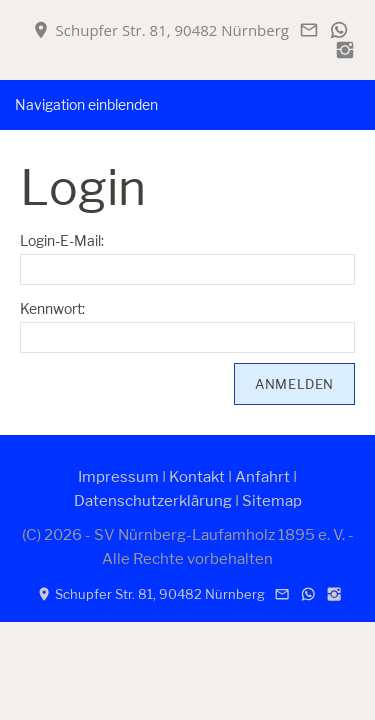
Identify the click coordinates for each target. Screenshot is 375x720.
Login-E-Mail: (62, 240)
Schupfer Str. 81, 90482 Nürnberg (160, 30)
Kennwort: (52, 308)
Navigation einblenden (86, 104)
